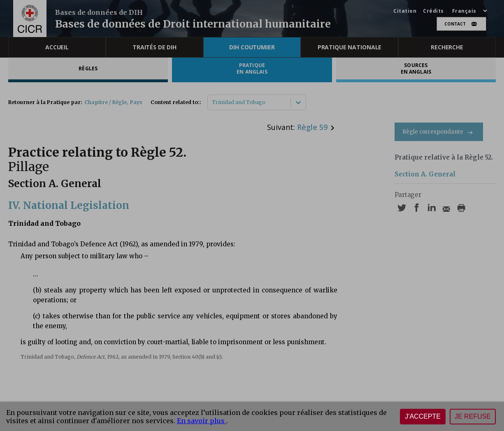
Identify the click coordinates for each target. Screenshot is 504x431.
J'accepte (423, 416)
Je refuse (473, 416)
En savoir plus (202, 421)
